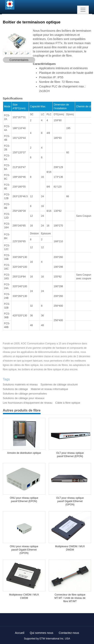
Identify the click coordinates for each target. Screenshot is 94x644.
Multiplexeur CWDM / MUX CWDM (24, 596)
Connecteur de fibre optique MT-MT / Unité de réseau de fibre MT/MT (70, 598)
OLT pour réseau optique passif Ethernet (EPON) (70, 455)
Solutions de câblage (15, 389)
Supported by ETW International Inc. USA (47, 639)
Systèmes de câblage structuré (59, 384)
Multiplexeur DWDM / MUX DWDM (70, 548)
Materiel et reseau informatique (49, 389)
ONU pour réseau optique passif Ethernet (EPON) (24, 500)
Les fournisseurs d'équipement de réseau (28, 403)
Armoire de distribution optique (24, 453)
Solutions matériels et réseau (20, 384)
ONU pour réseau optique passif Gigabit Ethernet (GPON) (24, 550)
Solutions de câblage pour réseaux (24, 398)
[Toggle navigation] (83, 10)
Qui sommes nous (41, 633)
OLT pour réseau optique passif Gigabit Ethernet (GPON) (70, 501)
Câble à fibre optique (68, 403)
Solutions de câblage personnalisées (25, 394)
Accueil (20, 633)
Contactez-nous (69, 633)
